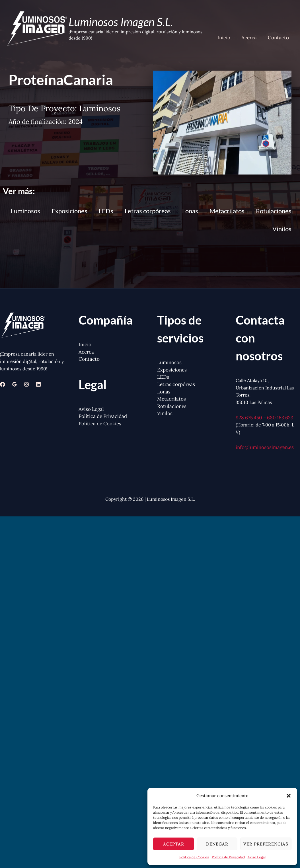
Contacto (279, 38)
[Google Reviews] (15, 384)
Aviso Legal (257, 857)
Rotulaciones (274, 211)
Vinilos (282, 229)
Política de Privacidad (228, 857)
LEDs (106, 211)
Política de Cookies (194, 857)
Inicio (227, 38)
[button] (289, 796)
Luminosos (25, 211)
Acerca (251, 38)
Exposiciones (69, 211)
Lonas (190, 211)
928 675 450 (249, 418)
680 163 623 (280, 418)
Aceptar (174, 844)
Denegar (217, 844)
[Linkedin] (38, 384)
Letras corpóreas (148, 211)
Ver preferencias (266, 844)
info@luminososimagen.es (265, 447)
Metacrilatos (227, 211)
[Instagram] (26, 384)
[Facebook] (3, 384)
